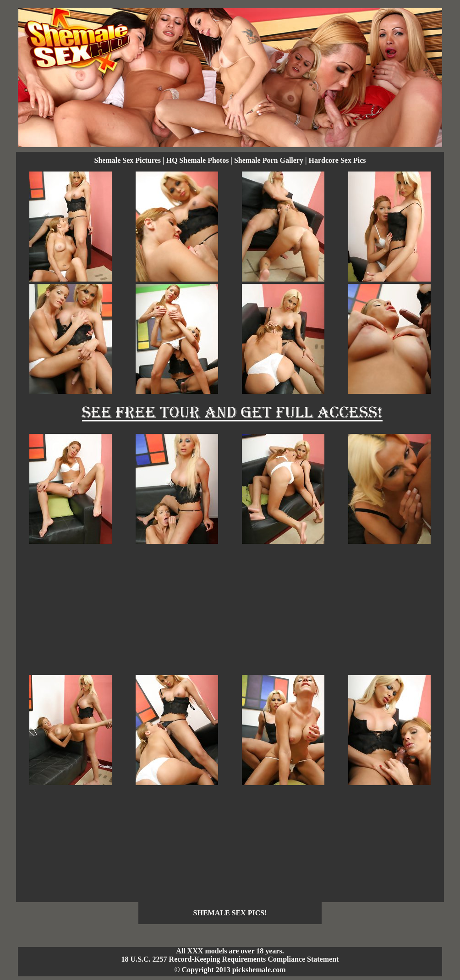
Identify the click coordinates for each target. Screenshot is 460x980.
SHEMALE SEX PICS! (230, 913)
